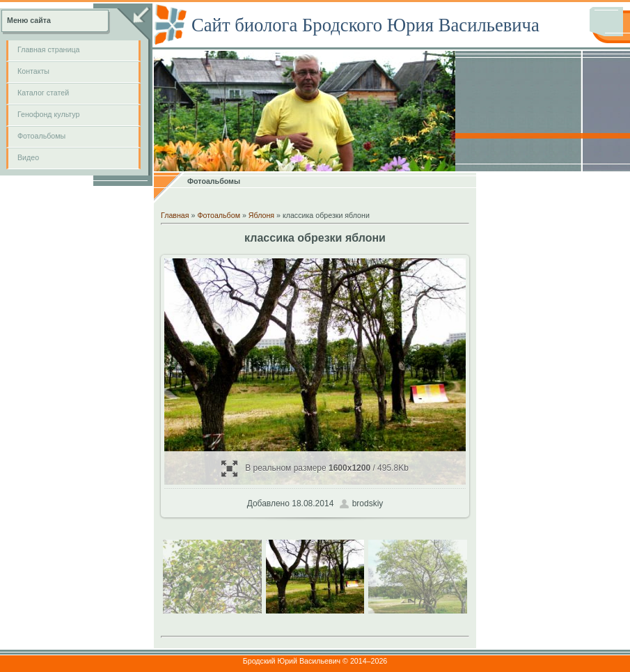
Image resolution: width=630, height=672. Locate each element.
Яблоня (261, 215)
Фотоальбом (219, 215)
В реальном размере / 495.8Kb (315, 468)
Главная (175, 215)
